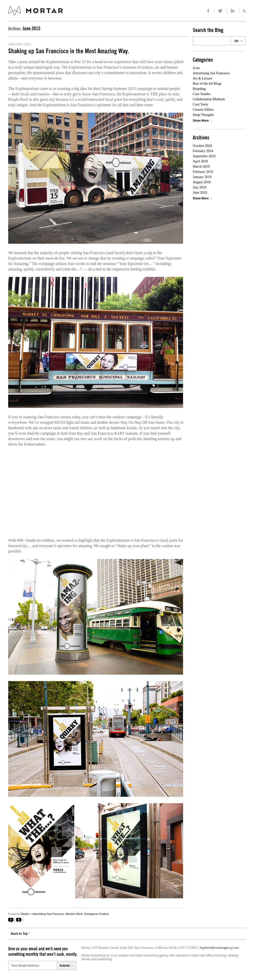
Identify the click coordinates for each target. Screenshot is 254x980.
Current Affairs (203, 110)
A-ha (196, 68)
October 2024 (202, 146)
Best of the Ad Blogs (207, 84)
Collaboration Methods (209, 99)
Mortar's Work (74, 914)
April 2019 (200, 161)
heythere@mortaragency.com (219, 948)
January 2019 (202, 177)
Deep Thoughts (203, 115)
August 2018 (202, 182)
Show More (201, 121)
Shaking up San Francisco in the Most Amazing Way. (69, 51)
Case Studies (202, 94)
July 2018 (200, 187)
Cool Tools (200, 104)
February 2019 (203, 172)
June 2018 (200, 193)
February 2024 (203, 151)
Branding (199, 89)
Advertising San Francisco (48, 914)
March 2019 (201, 167)
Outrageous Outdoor (96, 914)
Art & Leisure (203, 78)
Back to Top (19, 934)
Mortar (25, 914)
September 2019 (204, 156)
